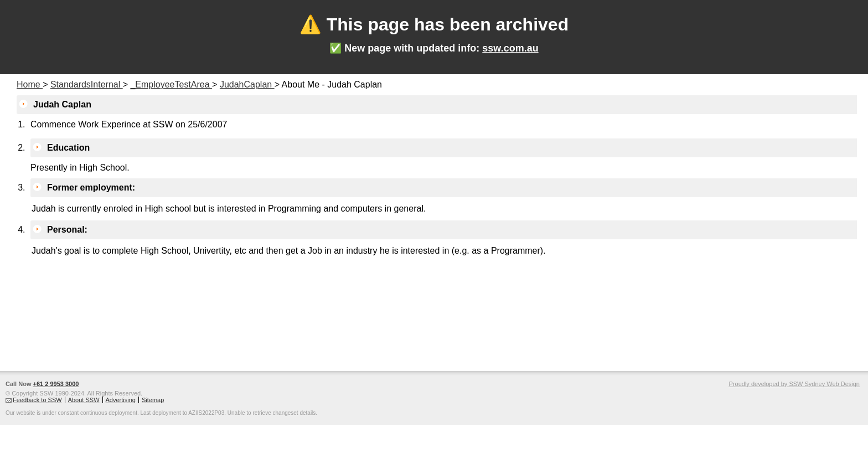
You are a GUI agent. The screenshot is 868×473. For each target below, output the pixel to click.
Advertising (121, 400)
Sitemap (153, 400)
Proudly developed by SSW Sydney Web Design (794, 384)
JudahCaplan (247, 84)
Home (30, 84)
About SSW (84, 400)
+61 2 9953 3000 (56, 384)
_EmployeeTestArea (171, 84)
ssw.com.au (510, 48)
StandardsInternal (87, 84)
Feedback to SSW (37, 400)
